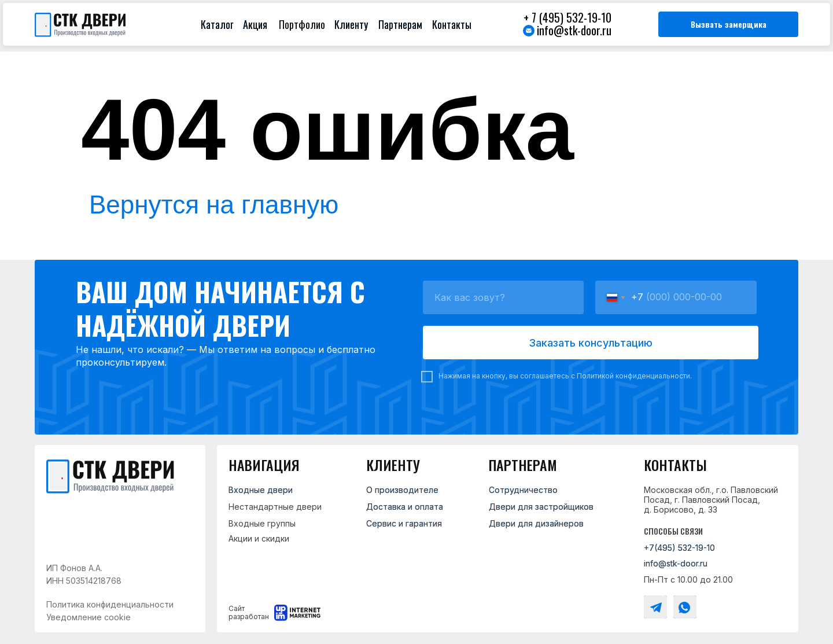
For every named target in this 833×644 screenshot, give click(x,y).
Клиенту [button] (351, 24)
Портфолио (302, 24)
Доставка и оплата (405, 507)
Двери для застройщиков (541, 507)
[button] (728, 24)
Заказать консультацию (591, 343)
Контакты (452, 24)
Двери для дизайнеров (536, 523)
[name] (503, 297)
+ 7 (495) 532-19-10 (567, 17)
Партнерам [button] (400, 24)
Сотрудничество (523, 490)
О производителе (402, 490)
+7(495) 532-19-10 (679, 548)
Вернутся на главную (214, 205)
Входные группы (262, 523)
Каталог (217, 24)
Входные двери (261, 490)
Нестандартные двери (275, 507)
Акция (255, 24)
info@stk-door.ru (574, 30)
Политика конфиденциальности (110, 604)
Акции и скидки (259, 538)
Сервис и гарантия (404, 523)
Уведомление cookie (89, 617)
